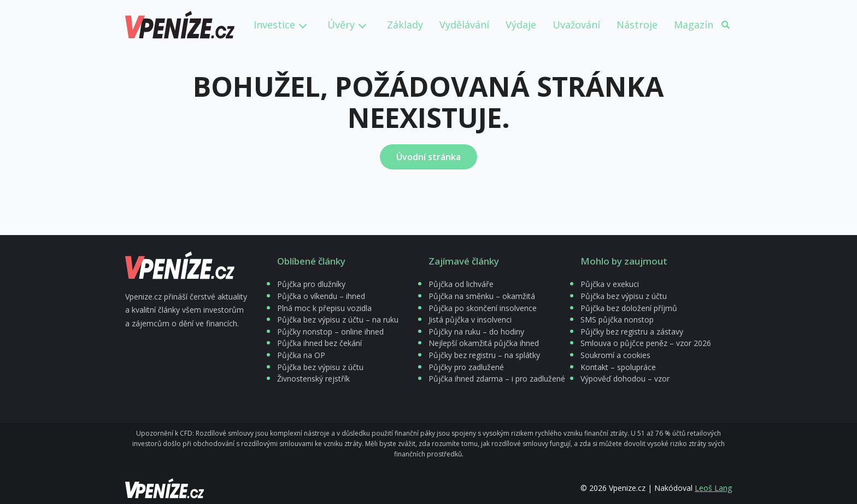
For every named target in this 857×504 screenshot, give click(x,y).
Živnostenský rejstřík (313, 379)
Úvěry (341, 25)
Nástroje (637, 25)
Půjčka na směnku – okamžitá (482, 296)
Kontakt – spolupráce (618, 367)
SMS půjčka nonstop (617, 320)
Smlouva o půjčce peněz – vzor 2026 (646, 343)
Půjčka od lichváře (461, 284)
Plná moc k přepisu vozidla (324, 308)
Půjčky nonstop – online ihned (330, 332)
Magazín (694, 25)
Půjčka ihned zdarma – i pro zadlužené (497, 379)
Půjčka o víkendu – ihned (321, 296)
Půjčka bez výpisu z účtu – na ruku (338, 320)
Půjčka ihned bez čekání (319, 343)
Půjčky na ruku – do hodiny (476, 332)
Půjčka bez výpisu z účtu (320, 367)
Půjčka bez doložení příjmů (629, 308)
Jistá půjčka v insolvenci (470, 320)
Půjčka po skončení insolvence (483, 308)
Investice (274, 25)
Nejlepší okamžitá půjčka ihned (484, 343)
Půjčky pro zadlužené (466, 367)
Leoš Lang (713, 488)
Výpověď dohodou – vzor (625, 379)
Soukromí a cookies (615, 355)
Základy (405, 25)
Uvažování (576, 25)
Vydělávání (464, 25)
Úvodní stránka (428, 157)
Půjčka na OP (301, 355)
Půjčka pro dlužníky (311, 284)
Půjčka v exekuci (610, 284)
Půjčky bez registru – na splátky (484, 355)
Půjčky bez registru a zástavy (632, 332)
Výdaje (521, 25)
